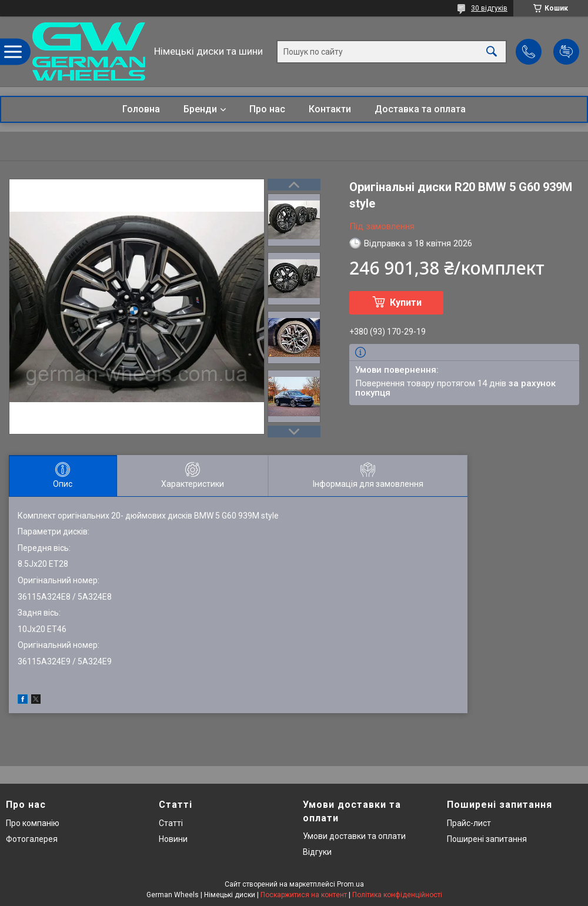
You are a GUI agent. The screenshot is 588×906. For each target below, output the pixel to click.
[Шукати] (492, 51)
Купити (406, 302)
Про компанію (33, 823)
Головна (141, 109)
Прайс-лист (469, 823)
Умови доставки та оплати (354, 836)
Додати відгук (566, 52)
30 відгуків (489, 8)
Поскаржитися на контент (304, 895)
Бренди (200, 109)
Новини (173, 839)
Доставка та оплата (420, 109)
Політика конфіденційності (397, 895)
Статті (171, 823)
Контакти (330, 109)
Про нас (267, 109)
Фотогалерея (32, 839)
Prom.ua (350, 884)
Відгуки (317, 852)
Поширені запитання (487, 839)
